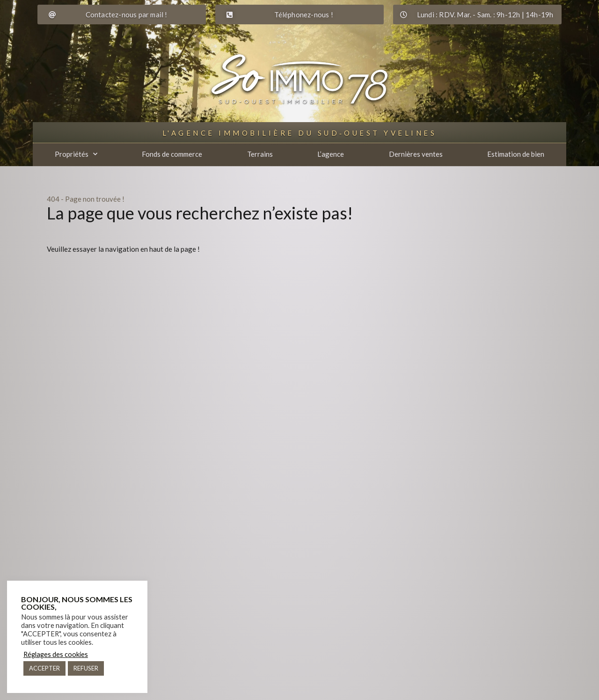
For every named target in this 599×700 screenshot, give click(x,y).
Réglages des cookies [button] (56, 654)
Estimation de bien (516, 154)
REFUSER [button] (86, 668)
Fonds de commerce (172, 154)
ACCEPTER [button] (44, 668)
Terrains (260, 154)
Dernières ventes (416, 154)
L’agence (331, 154)
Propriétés (76, 154)
